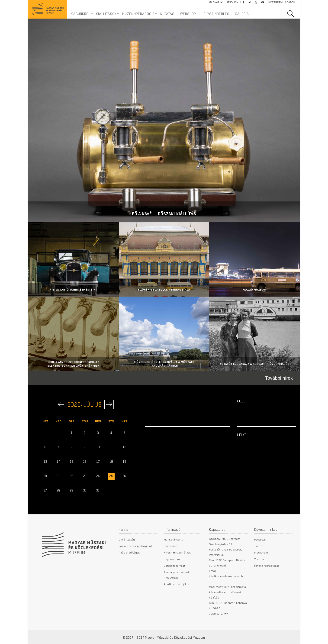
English (233, 2)
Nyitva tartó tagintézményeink (74, 290)
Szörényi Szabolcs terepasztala (164, 290)
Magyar (216, 2)
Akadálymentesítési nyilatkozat (176, 575)
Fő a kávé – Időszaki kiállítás (164, 214)
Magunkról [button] (81, 14)
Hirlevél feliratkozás (267, 566)
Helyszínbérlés (216, 14)
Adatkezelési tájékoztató (180, 584)
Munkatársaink (174, 539)
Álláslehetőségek (129, 552)
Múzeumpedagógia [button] (139, 14)
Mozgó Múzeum (254, 290)
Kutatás (168, 14)
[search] (293, 14)
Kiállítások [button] (107, 14)
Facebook (260, 539)
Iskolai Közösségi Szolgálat (135, 546)
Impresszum (172, 559)
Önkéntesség (127, 539)
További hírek (279, 378)
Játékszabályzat (175, 566)
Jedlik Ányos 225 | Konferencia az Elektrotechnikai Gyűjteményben (74, 364)
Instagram (261, 552)
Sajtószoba (171, 546)
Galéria (242, 14)
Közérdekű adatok (282, 2)
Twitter (259, 546)
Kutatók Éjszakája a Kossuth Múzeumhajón (255, 364)
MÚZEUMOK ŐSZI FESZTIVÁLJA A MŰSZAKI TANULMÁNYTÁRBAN (164, 364)
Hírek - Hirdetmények (177, 552)
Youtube (259, 559)
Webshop (188, 14)
